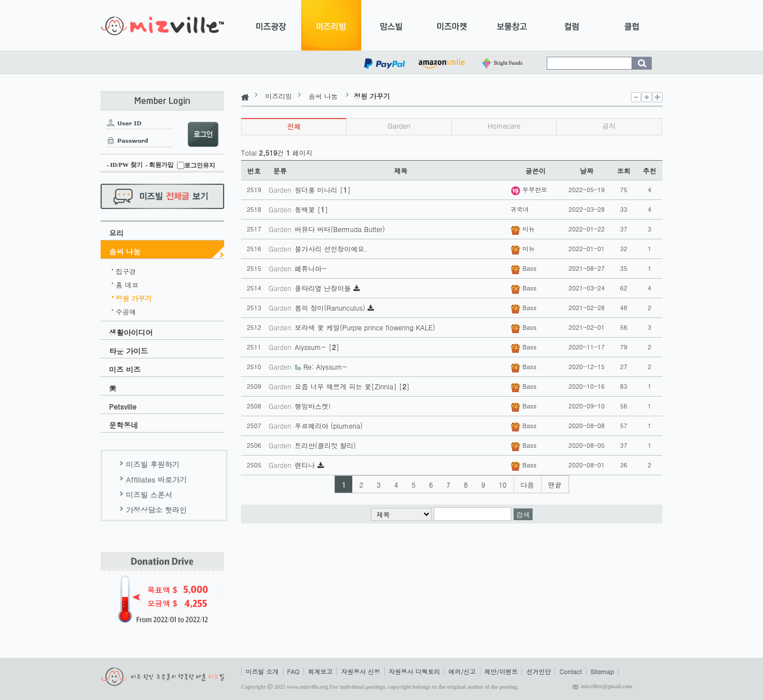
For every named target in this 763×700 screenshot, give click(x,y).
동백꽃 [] (312, 209)
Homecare (504, 126)
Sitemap (602, 672)
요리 (116, 233)
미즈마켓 (451, 25)
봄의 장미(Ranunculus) (331, 308)
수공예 (126, 310)
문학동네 (124, 425)
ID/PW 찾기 (126, 165)
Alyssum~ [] (317, 347)
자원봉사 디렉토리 (415, 672)
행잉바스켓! (313, 406)
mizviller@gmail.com (607, 686)
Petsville (123, 406)
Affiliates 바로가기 (156, 479)
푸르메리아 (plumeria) (329, 426)
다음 (528, 485)
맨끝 (555, 485)
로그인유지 (200, 165)
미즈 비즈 (125, 369)
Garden (399, 126)
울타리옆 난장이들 (324, 288)
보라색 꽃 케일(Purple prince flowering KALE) (365, 327)
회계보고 (320, 672)
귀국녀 (519, 209)
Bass (523, 268)
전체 (294, 126)
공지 (609, 126)
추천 (650, 171)
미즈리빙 (331, 25)
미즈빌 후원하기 (153, 464)
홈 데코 (127, 283)
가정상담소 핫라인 (156, 510)
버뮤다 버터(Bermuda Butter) (340, 229)
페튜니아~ (311, 268)
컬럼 (572, 25)
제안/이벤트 (501, 672)
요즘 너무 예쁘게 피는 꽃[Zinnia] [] (352, 386)
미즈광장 (271, 25)
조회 (624, 171)
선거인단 (538, 672)
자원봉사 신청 (361, 672)
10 (503, 485)
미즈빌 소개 (262, 672)
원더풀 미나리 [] (323, 190)
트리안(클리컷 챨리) (326, 445)
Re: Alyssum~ (326, 367)
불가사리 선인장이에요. (331, 249)
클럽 (632, 25)
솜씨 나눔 (125, 251)
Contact (570, 672)
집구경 (126, 270)
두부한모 (529, 190)
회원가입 (161, 165)
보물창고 (512, 25)
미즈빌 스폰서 (149, 495)
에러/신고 (462, 672)
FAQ (293, 672)
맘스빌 (391, 25)
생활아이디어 (131, 332)
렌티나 (306, 465)
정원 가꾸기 (134, 297)
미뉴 (523, 229)
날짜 (587, 171)
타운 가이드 (128, 351)
